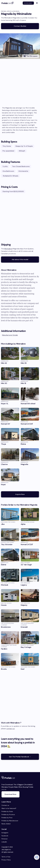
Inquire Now (20, 494)
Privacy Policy (6, 860)
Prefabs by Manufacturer (10, 821)
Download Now (10, 794)
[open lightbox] (20, 46)
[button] (37, 3)
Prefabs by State (7, 811)
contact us (10, 729)
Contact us (5, 805)
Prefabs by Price (7, 818)
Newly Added (6, 824)
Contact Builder (20, 26)
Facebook (4, 836)
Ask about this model (20, 259)
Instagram (4, 833)
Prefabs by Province (8, 815)
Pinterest (4, 839)
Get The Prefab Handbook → (20, 757)
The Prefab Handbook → (28, 3)
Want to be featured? (9, 808)
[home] (8, 3)
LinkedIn (4, 842)
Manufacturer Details (10, 335)
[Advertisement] (20, 86)
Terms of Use (6, 857)
